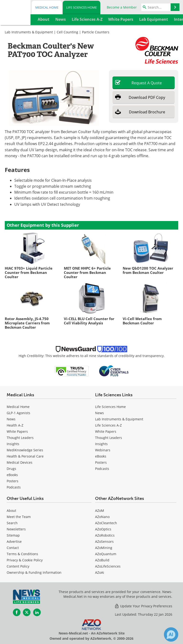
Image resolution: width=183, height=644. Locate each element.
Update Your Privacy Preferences (143, 606)
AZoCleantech (106, 523)
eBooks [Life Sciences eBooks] (101, 456)
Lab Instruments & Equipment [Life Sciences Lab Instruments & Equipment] (119, 419)
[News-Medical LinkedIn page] (37, 612)
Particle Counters (96, 32)
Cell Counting (67, 32)
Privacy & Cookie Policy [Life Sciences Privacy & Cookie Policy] (25, 560)
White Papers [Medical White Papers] (17, 431)
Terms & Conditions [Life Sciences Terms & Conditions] (22, 554)
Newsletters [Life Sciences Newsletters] (16, 529)
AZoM (100, 511)
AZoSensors (104, 541)
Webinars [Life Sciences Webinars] (103, 450)
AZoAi (100, 572)
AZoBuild (102, 560)
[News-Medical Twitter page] (27, 612)
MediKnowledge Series (25, 450)
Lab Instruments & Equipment (29, 32)
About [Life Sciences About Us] (11, 511)
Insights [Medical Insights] (13, 444)
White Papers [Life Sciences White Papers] (106, 431)
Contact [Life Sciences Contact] (13, 548)
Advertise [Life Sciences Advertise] (14, 541)
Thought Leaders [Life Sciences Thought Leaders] (109, 438)
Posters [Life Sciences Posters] (101, 462)
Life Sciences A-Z (108, 425)
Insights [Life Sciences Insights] (101, 444)
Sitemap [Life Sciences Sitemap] (13, 535)
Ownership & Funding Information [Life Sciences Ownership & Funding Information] (34, 572)
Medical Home (47, 7)
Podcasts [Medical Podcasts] (14, 487)
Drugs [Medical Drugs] (11, 469)
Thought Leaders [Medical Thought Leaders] (20, 438)
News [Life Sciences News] (99, 413)
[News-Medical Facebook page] (17, 612)
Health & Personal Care (25, 456)
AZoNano (102, 517)
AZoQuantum (106, 554)
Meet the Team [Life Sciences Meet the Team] (19, 517)
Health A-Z (15, 425)
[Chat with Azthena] (171, 634)
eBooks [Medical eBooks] (12, 475)
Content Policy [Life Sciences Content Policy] (18, 566)
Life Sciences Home (81, 7)
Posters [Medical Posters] (13, 481)
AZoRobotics (105, 535)
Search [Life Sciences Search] (12, 523)
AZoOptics (103, 529)
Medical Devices (20, 462)
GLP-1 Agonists (18, 413)
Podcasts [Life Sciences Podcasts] (102, 469)
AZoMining (104, 548)
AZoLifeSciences (108, 566)
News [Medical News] (11, 419)
